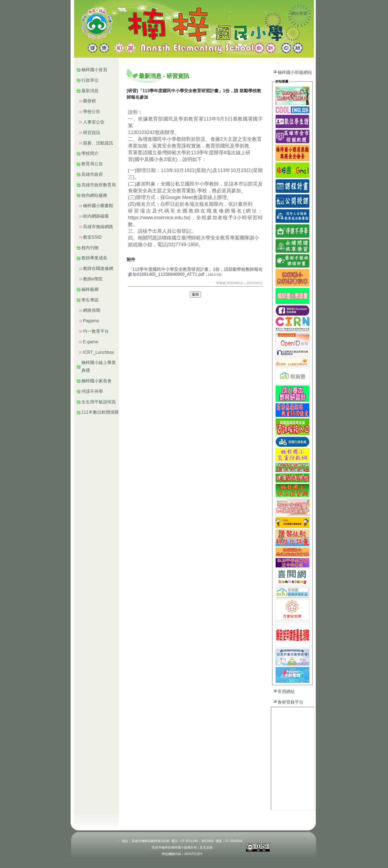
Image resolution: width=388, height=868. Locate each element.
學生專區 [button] (90, 300)
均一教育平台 (96, 331)
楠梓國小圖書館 (98, 206)
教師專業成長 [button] (94, 258)
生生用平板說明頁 (99, 402)
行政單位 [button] (90, 80)
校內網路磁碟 (96, 216)
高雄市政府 (92, 174)
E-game (91, 342)
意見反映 (206, 848)
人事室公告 (94, 122)
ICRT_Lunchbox (98, 352)
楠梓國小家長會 (96, 381)
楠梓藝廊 (90, 289)
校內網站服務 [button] (94, 195)
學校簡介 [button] (90, 153)
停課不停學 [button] (92, 391)
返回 (195, 294)
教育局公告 (92, 164)
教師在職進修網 (98, 268)
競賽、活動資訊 (98, 143)
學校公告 (92, 111)
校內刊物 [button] (90, 248)
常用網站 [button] (286, 692)
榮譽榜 (89, 101)
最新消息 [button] (90, 91)
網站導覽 (299, 13)
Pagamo (91, 321)
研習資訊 (92, 133)
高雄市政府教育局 (99, 185)
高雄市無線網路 (98, 227)
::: (286, 14)
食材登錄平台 (290, 702)
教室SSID (92, 237)
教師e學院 (93, 279)
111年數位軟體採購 (100, 412)
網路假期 (92, 310)
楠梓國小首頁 (94, 70)
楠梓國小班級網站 (295, 72)
